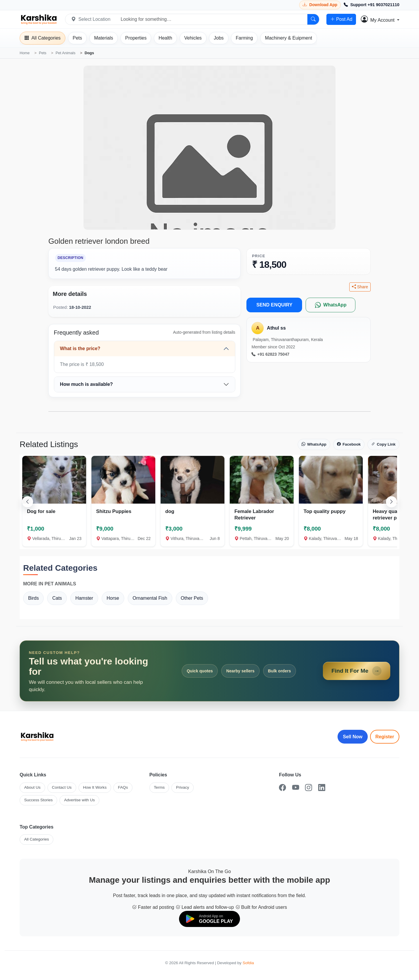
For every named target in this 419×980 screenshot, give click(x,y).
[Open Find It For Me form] (209, 671)
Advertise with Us (80, 800)
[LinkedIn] (322, 788)
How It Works (95, 787)
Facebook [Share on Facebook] (349, 444)
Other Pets (192, 598)
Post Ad (341, 19)
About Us (32, 787)
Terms (159, 787)
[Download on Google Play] (209, 919)
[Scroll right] (391, 502)
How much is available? (87, 384)
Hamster (84, 598)
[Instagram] (309, 788)
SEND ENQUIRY (274, 305)
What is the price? (80, 348)
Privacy (183, 787)
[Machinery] (288, 38)
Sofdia (248, 963)
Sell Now (353, 737)
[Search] (313, 19)
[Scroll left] (28, 502)
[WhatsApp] (331, 305)
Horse (113, 598)
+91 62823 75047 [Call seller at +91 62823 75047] (270, 354)
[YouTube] (296, 788)
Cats (57, 598)
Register (385, 737)
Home (25, 53)
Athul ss (276, 328)
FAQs (123, 787)
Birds (33, 598)
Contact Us (62, 787)
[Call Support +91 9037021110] (372, 5)
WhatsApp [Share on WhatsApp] (314, 444)
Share (360, 287)
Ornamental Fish (150, 598)
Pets (43, 53)
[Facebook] (282, 788)
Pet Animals (66, 53)
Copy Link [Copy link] (383, 444)
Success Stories (38, 800)
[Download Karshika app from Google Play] (320, 5)
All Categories (36, 839)
